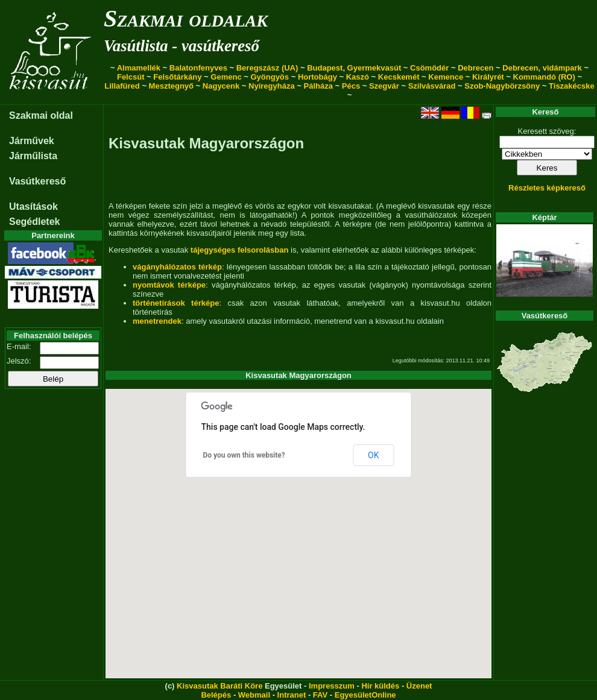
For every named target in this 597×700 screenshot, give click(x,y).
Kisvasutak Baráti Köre (220, 686)
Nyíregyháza (272, 86)
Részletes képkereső (547, 188)
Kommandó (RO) (544, 77)
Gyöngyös (270, 77)
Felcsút (131, 77)
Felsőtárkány (177, 77)
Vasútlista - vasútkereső (182, 46)
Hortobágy (317, 77)
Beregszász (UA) (267, 68)
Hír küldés (380, 686)
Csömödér (429, 68)
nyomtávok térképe (169, 285)
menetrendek (157, 321)
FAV (320, 695)
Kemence (446, 77)
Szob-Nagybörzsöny (502, 86)
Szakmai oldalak (186, 18)
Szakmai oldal (41, 115)
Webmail (254, 695)
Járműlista (33, 156)
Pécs (351, 86)
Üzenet (419, 686)
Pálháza (318, 86)
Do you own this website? (244, 455)
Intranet (292, 695)
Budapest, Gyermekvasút (354, 68)
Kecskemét (399, 77)
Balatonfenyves (198, 68)
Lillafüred (122, 86)
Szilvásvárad (432, 86)
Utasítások (33, 207)
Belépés (216, 695)
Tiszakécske (572, 86)
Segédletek (34, 222)
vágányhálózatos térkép (177, 267)
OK (373, 455)
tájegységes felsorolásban (240, 250)
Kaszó (358, 77)
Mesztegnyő (171, 86)
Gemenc (226, 77)
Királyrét (488, 77)
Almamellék (139, 68)
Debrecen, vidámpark (542, 68)
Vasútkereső (37, 181)
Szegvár (384, 86)
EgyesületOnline (365, 695)
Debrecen (475, 68)
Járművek (32, 141)
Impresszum (332, 686)
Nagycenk (221, 86)
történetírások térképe (176, 303)
